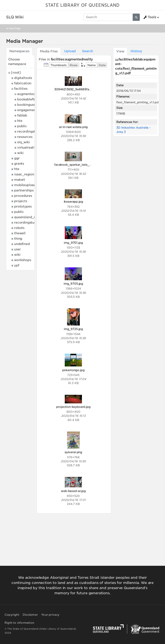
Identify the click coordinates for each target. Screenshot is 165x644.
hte (20, 121)
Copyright (12, 615)
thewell (20, 233)
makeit (20, 180)
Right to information (19, 623)
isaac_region (24, 174)
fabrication (23, 83)
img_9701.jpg (73, 243)
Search (88, 51)
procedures (23, 196)
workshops (23, 260)
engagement (27, 110)
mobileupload (25, 185)
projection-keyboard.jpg (73, 407)
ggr (17, 158)
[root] (16, 73)
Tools (150, 17)
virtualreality (27, 148)
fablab (22, 115)
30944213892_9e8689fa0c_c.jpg (78, 89)
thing (18, 239)
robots (19, 228)
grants (19, 164)
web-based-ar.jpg (73, 491)
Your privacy (50, 615)
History (136, 51)
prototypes (23, 206)
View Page (15, 28)
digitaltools (23, 78)
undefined (22, 244)
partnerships (24, 190)
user (17, 249)
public (22, 126)
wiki (20, 153)
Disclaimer (30, 615)
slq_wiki (24, 142)
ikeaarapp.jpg (73, 202)
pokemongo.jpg (73, 370)
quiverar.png (73, 452)
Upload (70, 51)
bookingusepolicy (31, 105)
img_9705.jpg (73, 284)
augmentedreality (31, 94)
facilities (21, 89)
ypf (17, 265)
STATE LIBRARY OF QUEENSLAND (82, 5)
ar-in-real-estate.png (73, 127)
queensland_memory (31, 217)
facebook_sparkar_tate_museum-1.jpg (81, 165)
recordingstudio (30, 131)
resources (25, 137)
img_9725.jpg (73, 329)
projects (21, 201)
